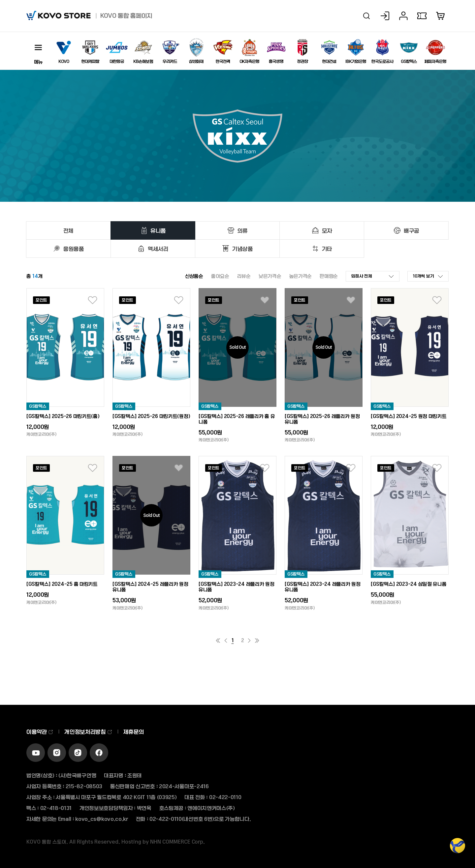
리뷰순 (244, 276)
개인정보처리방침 (88, 732)
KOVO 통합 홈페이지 (126, 15)
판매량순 (329, 276)
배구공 (412, 230)
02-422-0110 (225, 797)
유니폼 (158, 230)
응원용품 (74, 249)
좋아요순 (220, 276)
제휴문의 (134, 732)
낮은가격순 (270, 276)
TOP (458, 849)
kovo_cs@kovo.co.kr (102, 819)
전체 (68, 230)
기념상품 (243, 249)
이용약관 (40, 732)
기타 (327, 249)
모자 (327, 230)
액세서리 (158, 249)
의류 (243, 230)
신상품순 (194, 276)
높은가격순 (301, 276)
